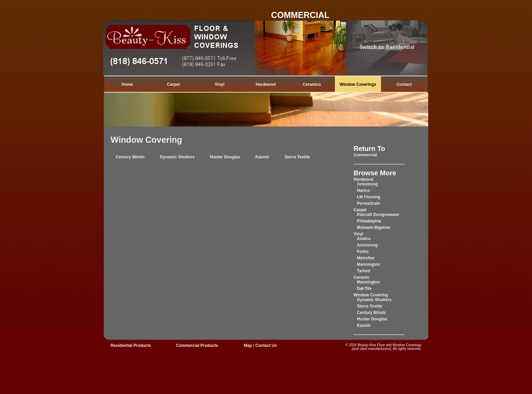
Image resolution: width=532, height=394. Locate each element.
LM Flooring (369, 197)
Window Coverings (358, 84)
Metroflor (366, 258)
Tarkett (364, 271)
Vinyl (220, 84)
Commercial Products (197, 346)
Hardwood (266, 84)
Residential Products (131, 346)
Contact (404, 84)
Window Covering (146, 140)
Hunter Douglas (225, 157)
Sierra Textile (297, 157)
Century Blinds (130, 157)
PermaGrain (368, 203)
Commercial (365, 155)
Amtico (364, 239)
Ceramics (312, 84)
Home (127, 84)
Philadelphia (369, 221)
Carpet (173, 84)
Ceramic (362, 277)
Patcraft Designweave (378, 215)
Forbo (363, 252)
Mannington (368, 264)
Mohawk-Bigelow (373, 228)
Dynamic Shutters (177, 157)
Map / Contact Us (260, 346)
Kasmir (262, 157)
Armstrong (367, 184)
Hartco (363, 191)
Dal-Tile (364, 289)
